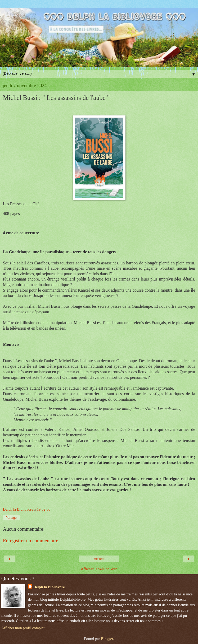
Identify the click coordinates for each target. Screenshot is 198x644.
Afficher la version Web (99, 569)
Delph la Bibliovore (49, 587)
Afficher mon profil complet (23, 628)
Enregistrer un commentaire (31, 541)
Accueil (99, 559)
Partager (12, 518)
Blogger (107, 639)
